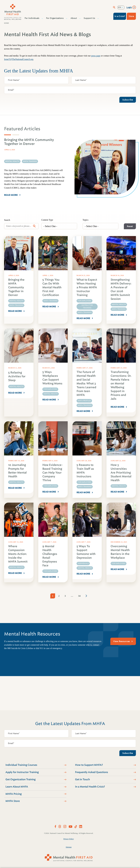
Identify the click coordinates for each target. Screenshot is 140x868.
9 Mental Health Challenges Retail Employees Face (50, 556)
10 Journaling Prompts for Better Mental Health (17, 471)
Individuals (83, 563)
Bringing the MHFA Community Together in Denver (16, 287)
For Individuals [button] (32, 18)
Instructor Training (87, 307)
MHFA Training (16, 305)
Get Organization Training (21, 779)
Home (6, 23)
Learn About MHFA (17, 787)
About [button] (74, 18)
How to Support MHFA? (89, 765)
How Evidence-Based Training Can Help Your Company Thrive (53, 473)
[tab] (8, 135)
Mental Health (16, 301)
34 (79, 596)
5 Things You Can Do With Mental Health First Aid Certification (52, 287)
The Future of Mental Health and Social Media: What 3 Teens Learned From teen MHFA (86, 383)
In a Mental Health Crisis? (90, 787)
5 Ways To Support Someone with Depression (86, 552)
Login (129, 7)
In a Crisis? (120, 16)
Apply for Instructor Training (22, 772)
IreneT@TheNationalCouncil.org (19, 59)
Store (131, 16)
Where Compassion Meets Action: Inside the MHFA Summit (18, 554)
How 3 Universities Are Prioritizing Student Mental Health (121, 473)
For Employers (84, 301)
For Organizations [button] (55, 18)
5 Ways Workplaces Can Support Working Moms (52, 378)
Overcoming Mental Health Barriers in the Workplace (120, 552)
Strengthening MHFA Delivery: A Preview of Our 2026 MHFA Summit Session (121, 289)
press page (96, 56)
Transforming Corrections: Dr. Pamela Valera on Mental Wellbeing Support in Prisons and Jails (121, 385)
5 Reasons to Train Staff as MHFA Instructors (85, 471)
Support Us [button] (90, 18)
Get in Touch (82, 779)
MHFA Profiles (84, 401)
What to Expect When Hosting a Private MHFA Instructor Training (87, 287)
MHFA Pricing (14, 794)
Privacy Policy (69, 839)
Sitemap (69, 847)
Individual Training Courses (21, 765)
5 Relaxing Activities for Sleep (17, 376)
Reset (130, 226)
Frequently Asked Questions (92, 772)
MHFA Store (13, 801)
